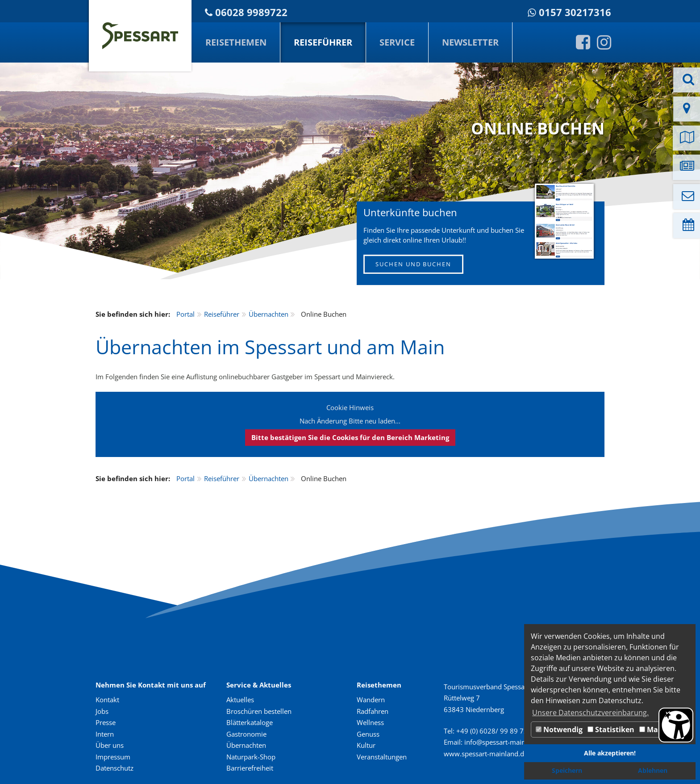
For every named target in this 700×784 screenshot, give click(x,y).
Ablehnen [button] (653, 770)
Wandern (371, 700)
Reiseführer (323, 42)
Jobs (102, 711)
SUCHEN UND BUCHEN (413, 264)
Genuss (368, 734)
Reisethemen (236, 42)
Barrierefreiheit (250, 768)
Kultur (366, 745)
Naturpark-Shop (251, 757)
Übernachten (269, 314)
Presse (106, 722)
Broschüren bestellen (259, 711)
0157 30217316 (575, 12)
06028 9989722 (251, 12)
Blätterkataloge (250, 722)
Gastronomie (246, 734)
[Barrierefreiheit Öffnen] (676, 725)
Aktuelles (240, 700)
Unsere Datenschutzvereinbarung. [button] (590, 713)
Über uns (110, 745)
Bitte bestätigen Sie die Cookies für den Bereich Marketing (350, 437)
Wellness (370, 722)
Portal (185, 314)
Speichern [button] (567, 770)
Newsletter (470, 42)
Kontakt (107, 700)
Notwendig (559, 729)
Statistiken (611, 729)
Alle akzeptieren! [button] (610, 753)
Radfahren (373, 711)
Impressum (113, 757)
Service (397, 42)
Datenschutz (115, 768)
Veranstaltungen (382, 757)
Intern (105, 734)
